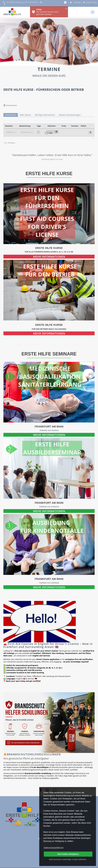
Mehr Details (25, 115)
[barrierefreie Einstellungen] (65, 2)
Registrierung (90, 2)
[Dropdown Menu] (93, 12)
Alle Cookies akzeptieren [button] (68, 854)
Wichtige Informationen (45, 115)
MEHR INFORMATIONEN (49, 257)
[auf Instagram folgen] (41, 2)
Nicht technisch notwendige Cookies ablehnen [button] (68, 859)
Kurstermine (11, 115)
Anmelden (75, 2)
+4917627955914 (31, 2)
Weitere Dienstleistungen (70, 115)
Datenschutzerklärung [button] (54, 848)
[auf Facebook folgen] (5, 4)
